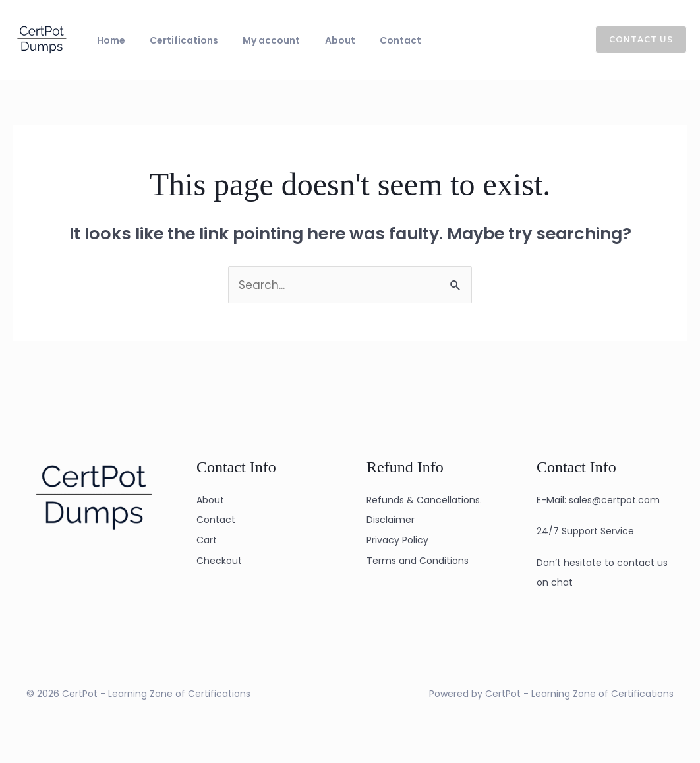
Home (106, 40)
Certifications (171, 40)
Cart (207, 540)
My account (249, 40)
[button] (633, 40)
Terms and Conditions (418, 561)
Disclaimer (391, 520)
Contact (361, 40)
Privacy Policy (397, 540)
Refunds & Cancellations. (424, 500)
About (309, 40)
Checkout (219, 561)
